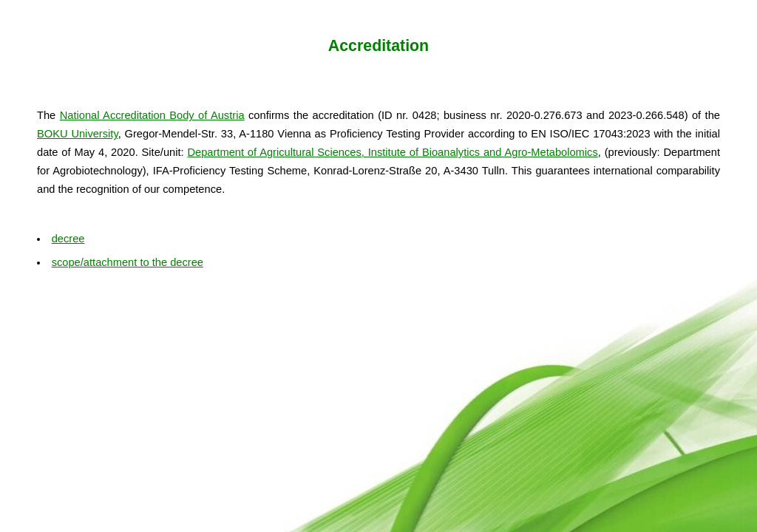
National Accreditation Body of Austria (152, 115)
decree (68, 239)
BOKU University (78, 134)
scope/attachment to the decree (128, 262)
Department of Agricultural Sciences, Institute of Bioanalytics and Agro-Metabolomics (392, 152)
